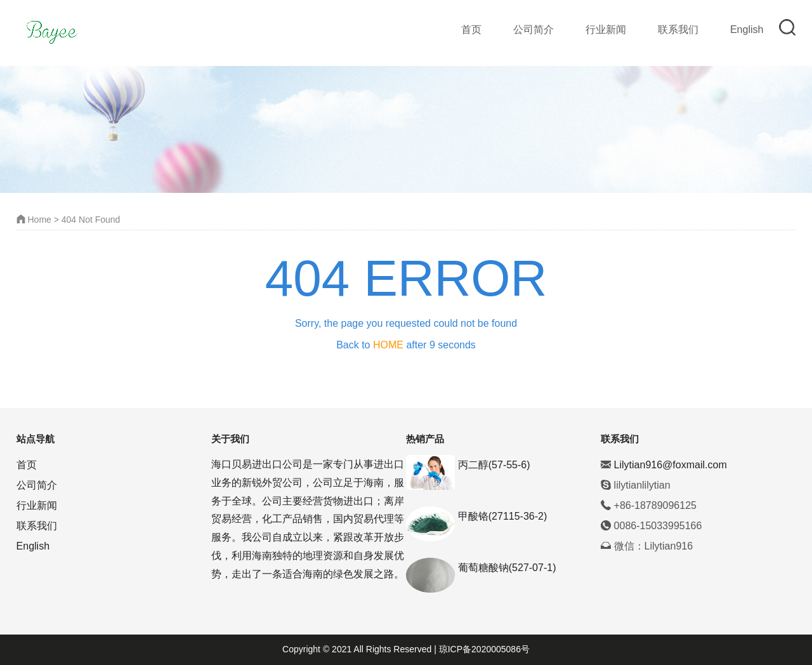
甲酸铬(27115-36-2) (503, 516)
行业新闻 (606, 30)
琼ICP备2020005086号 (483, 649)
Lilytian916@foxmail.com (671, 465)
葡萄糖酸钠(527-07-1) (507, 568)
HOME (388, 345)
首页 (471, 30)
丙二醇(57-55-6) (494, 465)
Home (34, 220)
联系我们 (678, 30)
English (747, 30)
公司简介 (534, 30)
